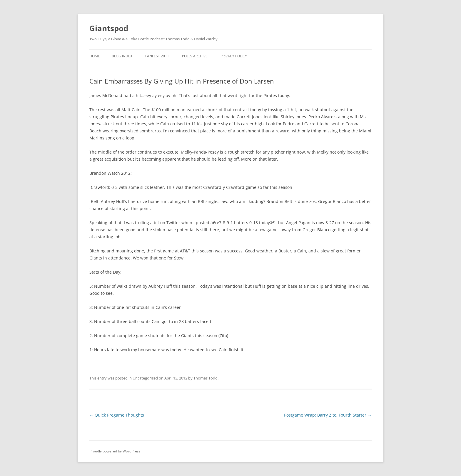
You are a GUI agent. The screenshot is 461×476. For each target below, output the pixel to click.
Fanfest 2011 (157, 56)
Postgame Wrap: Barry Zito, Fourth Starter (328, 415)
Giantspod (109, 28)
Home (95, 56)
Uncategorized (145, 378)
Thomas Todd (206, 378)
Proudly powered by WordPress (115, 451)
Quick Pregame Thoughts (117, 415)
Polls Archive (195, 56)
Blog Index (122, 56)
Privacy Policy (234, 56)
